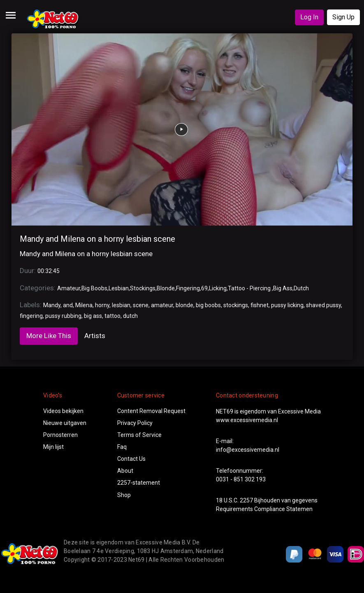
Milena (84, 305)
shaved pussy (323, 305)
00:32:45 (49, 271)
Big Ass (283, 288)
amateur (162, 305)
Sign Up (343, 17)
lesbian (121, 305)
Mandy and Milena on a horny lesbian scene (97, 239)
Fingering (188, 288)
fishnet (260, 305)
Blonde (166, 288)
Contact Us (131, 459)
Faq (122, 447)
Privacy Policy (135, 423)
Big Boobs (94, 288)
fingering (31, 316)
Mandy (52, 305)
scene (141, 305)
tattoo (112, 316)
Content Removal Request (151, 411)
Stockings (143, 288)
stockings (236, 305)
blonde (184, 305)
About (125, 471)
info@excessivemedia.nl (248, 450)
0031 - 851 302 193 (241, 479)
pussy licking (287, 305)
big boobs (208, 305)
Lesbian (119, 288)
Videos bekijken (63, 411)
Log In (309, 17)
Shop (124, 495)
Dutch (301, 288)
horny (102, 305)
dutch (130, 316)
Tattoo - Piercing (250, 288)
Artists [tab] (95, 336)
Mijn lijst (53, 447)
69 (204, 288)
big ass (93, 316)
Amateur (69, 288)
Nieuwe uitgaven (65, 423)
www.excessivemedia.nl (247, 420)
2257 (246, 500)
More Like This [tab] (49, 336)
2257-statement (139, 483)
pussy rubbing (63, 316)
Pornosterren (60, 435)
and (68, 305)
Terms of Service (139, 435)
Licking (218, 288)
